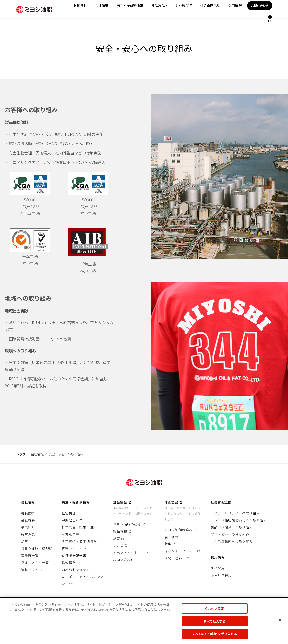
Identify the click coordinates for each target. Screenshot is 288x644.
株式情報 (69, 563)
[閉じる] (280, 622)
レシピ (118, 545)
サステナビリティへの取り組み (235, 513)
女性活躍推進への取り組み (232, 541)
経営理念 (28, 534)
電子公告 (69, 584)
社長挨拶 (28, 513)
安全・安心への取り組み (230, 534)
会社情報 (37, 454)
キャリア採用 (221, 575)
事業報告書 (71, 534)
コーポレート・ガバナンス (83, 577)
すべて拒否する (214, 623)
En (270, 21)
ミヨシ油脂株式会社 (34, 9)
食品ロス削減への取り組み (232, 527)
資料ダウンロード (35, 570)
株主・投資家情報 (76, 502)
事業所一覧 (30, 555)
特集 (168, 544)
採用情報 (218, 557)
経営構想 (69, 513)
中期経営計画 (72, 520)
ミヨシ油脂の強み (127, 524)
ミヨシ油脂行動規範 (37, 548)
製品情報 (120, 531)
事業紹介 (28, 527)
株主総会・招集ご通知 (79, 527)
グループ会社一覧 (35, 563)
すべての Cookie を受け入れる (215, 636)
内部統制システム (76, 570)
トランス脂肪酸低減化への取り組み (239, 520)
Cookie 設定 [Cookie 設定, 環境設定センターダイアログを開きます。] (215, 610)
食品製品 (120, 502)
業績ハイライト (74, 548)
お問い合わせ (260, 6)
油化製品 (172, 502)
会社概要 (28, 520)
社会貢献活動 (221, 502)
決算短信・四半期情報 (79, 541)
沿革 (25, 541)
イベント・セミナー (129, 552)
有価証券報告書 (74, 555)
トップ (21, 454)
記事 (117, 538)
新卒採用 (218, 568)
